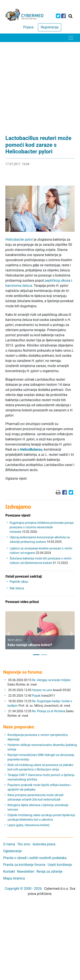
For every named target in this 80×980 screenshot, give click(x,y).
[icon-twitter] (58, 16)
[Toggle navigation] (71, 38)
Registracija (50, 27)
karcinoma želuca (19, 286)
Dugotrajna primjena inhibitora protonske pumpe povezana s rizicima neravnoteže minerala (42, 527)
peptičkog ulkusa (58, 280)
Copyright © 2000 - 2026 (23, 889)
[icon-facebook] (63, 16)
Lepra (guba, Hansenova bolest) (28, 825)
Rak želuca (17, 588)
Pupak (36, 696)
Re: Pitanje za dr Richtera (49, 711)
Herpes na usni (43, 690)
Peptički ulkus (19, 582)
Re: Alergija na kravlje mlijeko (51, 680)
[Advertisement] (40, 84)
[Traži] (70, 16)
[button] (9, 633)
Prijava (28, 27)
